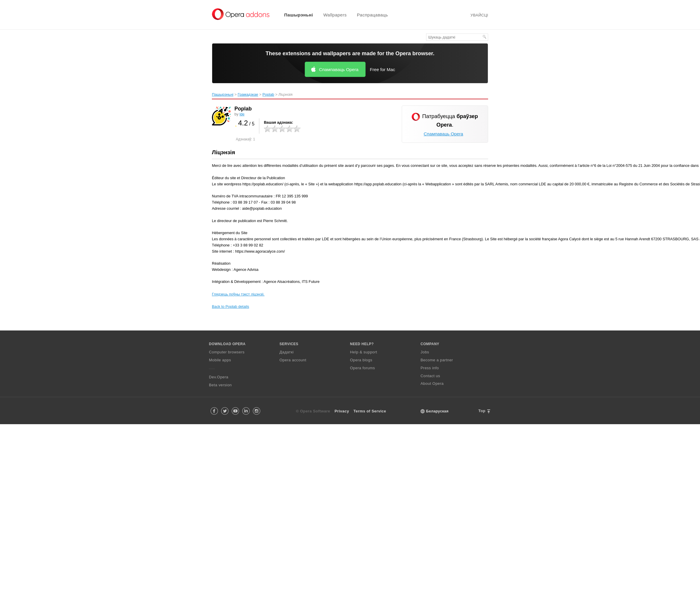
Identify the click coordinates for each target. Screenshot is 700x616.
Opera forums (362, 368)
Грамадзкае (248, 94)
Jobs (425, 352)
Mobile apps (220, 360)
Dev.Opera (219, 377)
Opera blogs (361, 360)
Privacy (342, 411)
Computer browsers (227, 352)
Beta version (220, 385)
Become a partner (437, 360)
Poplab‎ (268, 94)
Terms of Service (370, 411)
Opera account (293, 360)
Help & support (364, 352)
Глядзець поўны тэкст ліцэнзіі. (238, 294)
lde (242, 114)
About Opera (432, 383)
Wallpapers (335, 15)
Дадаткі (287, 352)
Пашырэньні (299, 15)
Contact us (430, 376)
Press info (430, 368)
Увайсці (479, 15)
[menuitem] (295, 15)
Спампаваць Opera (339, 69)
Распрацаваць (373, 15)
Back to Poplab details (231, 307)
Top (482, 411)
